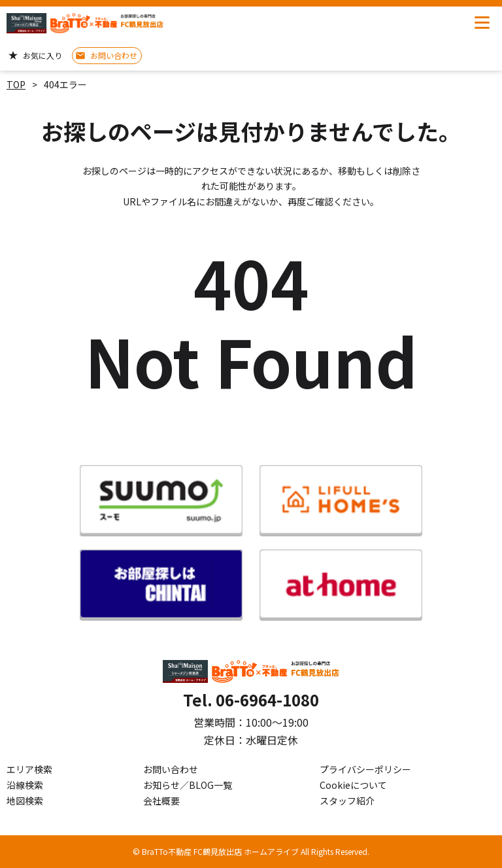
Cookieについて (353, 785)
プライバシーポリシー (365, 769)
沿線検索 (25, 785)
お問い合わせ (171, 769)
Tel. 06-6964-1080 (251, 700)
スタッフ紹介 (347, 801)
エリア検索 (29, 769)
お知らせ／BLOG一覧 (188, 785)
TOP (16, 84)
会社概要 (161, 801)
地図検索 (25, 801)
